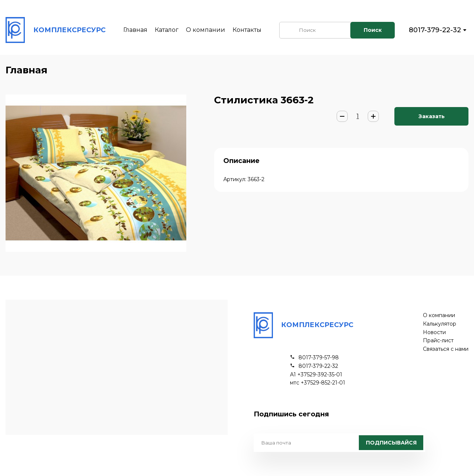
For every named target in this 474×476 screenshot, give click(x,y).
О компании (206, 30)
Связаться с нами (446, 349)
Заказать (432, 116)
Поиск (373, 30)
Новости (434, 332)
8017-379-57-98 (319, 358)
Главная (135, 30)
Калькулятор (440, 324)
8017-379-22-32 (435, 30)
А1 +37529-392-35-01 (316, 375)
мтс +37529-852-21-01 (318, 383)
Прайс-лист (438, 341)
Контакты (247, 30)
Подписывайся (391, 443)
